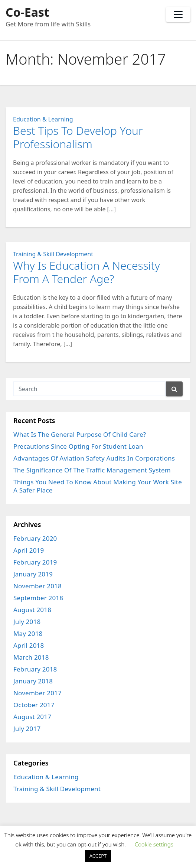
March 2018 (31, 657)
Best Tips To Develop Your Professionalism (78, 137)
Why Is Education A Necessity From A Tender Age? (86, 272)
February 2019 (35, 562)
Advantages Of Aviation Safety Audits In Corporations (94, 458)
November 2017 (37, 693)
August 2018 (32, 610)
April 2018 (29, 645)
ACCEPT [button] (98, 856)
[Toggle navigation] (178, 14)
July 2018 (27, 622)
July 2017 (27, 729)
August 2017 (32, 717)
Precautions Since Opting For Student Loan (78, 446)
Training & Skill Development (53, 254)
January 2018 (33, 681)
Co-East (27, 12)
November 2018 (37, 586)
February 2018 (35, 669)
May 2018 (28, 633)
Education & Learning (43, 119)
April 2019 (29, 550)
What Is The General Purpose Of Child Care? (80, 434)
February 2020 (35, 538)
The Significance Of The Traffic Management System (92, 470)
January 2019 (33, 574)
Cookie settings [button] (154, 844)
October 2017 (34, 705)
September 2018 (38, 598)
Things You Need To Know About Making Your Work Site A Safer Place (98, 486)
